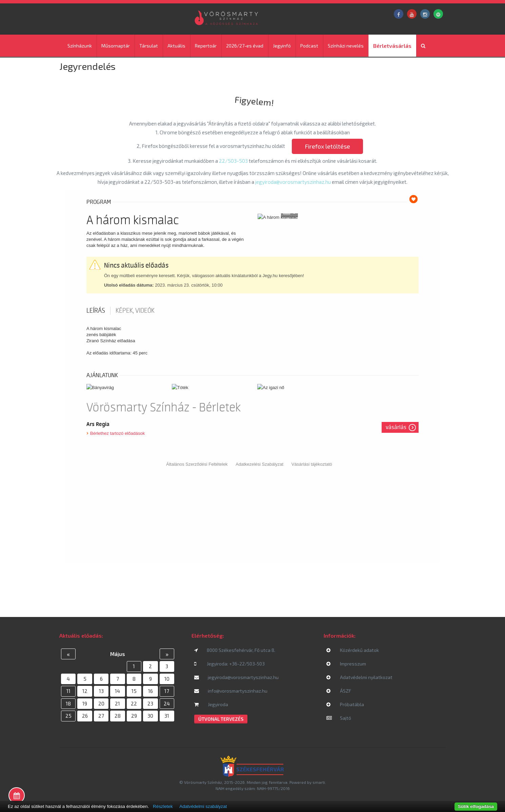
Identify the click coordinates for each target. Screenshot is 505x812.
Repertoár (206, 46)
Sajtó (339, 718)
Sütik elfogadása (476, 806)
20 (101, 703)
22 (134, 703)
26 (85, 716)
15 (134, 691)
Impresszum (346, 664)
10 (167, 679)
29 (134, 716)
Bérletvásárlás (392, 46)
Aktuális (176, 46)
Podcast (309, 46)
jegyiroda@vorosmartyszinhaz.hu (294, 182)
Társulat (149, 46)
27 (101, 716)
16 (150, 691)
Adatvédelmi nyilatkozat (359, 677)
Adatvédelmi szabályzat (203, 806)
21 (117, 703)
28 (118, 716)
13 (101, 691)
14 (117, 691)
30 (150, 716)
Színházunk (80, 46)
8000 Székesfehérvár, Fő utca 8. (235, 650)
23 (150, 703)
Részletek (163, 806)
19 (85, 703)
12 (85, 691)
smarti (319, 782)
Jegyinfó (282, 46)
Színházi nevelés (346, 46)
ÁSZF (339, 691)
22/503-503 (233, 161)
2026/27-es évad (245, 46)
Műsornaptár (116, 46)
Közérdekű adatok (353, 650)
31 (167, 716)
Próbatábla (345, 704)
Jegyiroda (211, 704)
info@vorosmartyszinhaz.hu (231, 691)
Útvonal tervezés (221, 719)
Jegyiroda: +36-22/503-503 (229, 664)
